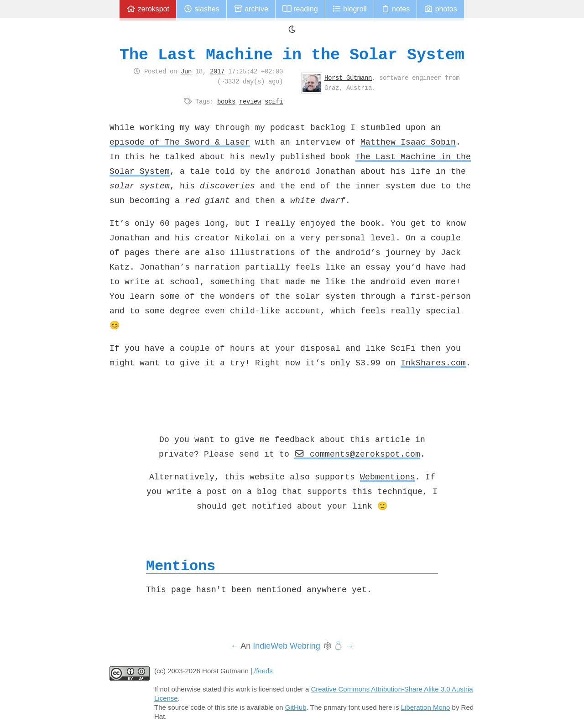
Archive (251, 9)
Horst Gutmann (348, 78)
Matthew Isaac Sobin (408, 142)
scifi (274, 101)
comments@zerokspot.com (357, 454)
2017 (217, 71)
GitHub (296, 707)
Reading (300, 9)
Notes (396, 9)
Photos (440, 9)
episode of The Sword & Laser (180, 142)
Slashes (201, 9)
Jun (186, 71)
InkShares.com (433, 363)
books (226, 101)
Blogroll (349, 9)
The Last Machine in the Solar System (292, 55)
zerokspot (148, 9)
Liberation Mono (426, 707)
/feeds (263, 671)
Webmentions (388, 477)
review (250, 101)
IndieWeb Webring (286, 646)
